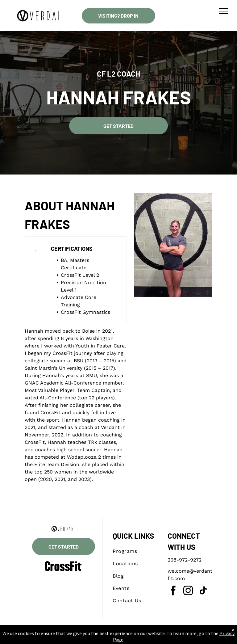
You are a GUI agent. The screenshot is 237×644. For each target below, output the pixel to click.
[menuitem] (135, 551)
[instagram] (188, 592)
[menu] (223, 11)
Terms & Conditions (169, 638)
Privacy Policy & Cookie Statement (80, 638)
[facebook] (173, 592)
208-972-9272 (185, 560)
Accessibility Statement (131, 638)
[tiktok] (203, 592)
